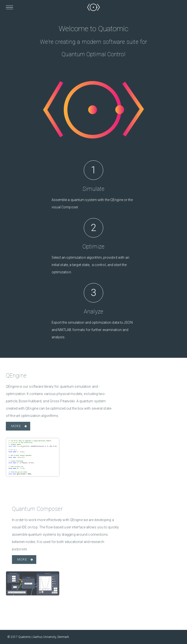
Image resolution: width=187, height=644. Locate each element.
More (16, 426)
